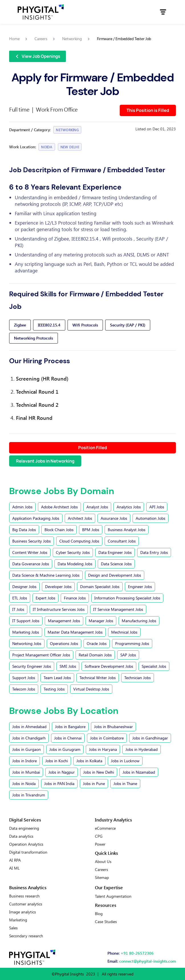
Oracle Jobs (97, 643)
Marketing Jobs (26, 632)
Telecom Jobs (24, 689)
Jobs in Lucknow (125, 761)
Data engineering (24, 828)
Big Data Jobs (24, 530)
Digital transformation (28, 852)
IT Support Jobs (26, 621)
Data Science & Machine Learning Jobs (46, 575)
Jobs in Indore (25, 761)
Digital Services (25, 820)
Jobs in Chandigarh (29, 738)
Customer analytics (26, 904)
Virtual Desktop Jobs (91, 689)
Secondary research (26, 936)
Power (100, 844)
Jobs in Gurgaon (27, 749)
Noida (47, 147)
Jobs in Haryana (103, 749)
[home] (41, 12)
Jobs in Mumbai (26, 772)
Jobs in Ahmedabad (29, 727)
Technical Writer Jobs (98, 678)
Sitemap (102, 878)
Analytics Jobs (129, 507)
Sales (13, 928)
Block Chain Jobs (59, 530)
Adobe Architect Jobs (59, 507)
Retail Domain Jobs (95, 655)
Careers (101, 870)
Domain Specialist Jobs (100, 586)
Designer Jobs (24, 586)
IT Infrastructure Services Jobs (59, 609)
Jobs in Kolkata (89, 761)
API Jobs (157, 507)
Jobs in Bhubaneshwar (113, 727)
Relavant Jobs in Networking (45, 461)
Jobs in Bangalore (70, 727)
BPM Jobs (91, 530)
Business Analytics (28, 887)
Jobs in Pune (94, 783)
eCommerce (105, 828)
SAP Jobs (128, 655)
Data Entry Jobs (154, 552)
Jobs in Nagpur (62, 772)
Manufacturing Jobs (139, 621)
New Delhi (70, 147)
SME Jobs (68, 666)
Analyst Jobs (97, 507)
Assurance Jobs (114, 518)
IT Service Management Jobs (118, 609)
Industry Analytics (113, 820)
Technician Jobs (138, 678)
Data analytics (21, 836)
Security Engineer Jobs (32, 666)
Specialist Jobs (154, 666)
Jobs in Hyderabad (142, 749)
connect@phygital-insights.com (148, 961)
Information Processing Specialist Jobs (127, 598)
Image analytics (23, 912)
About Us (103, 862)
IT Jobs (18, 609)
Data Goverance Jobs (31, 564)
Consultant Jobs (122, 541)
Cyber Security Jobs (73, 552)
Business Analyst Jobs (127, 530)
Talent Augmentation (113, 896)
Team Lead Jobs (57, 678)
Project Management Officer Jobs (41, 655)
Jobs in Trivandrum (29, 795)
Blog (99, 914)
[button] (163, 12)
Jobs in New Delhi (99, 772)
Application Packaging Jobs (36, 518)
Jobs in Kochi (57, 761)
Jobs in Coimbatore (107, 738)
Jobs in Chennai (68, 738)
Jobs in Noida (24, 783)
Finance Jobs (75, 598)
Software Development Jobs (109, 666)
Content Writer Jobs (30, 552)
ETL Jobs (20, 598)
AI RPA (15, 860)
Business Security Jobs (31, 541)
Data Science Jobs (116, 564)
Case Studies (106, 922)
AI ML (14, 868)
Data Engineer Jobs (115, 552)
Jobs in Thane (125, 783)
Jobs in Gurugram (65, 749)
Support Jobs (24, 678)
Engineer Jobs (140, 586)
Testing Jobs (54, 689)
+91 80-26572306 (137, 953)
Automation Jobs (151, 518)
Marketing (18, 920)
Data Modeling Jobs (75, 564)
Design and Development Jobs (115, 575)
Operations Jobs (64, 643)
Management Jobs (64, 621)
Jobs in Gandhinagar (150, 738)
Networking (67, 130)
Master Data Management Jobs (75, 632)
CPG (99, 836)
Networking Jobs (27, 643)
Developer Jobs (58, 586)
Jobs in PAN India (59, 783)
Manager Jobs (101, 621)
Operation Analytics (26, 844)
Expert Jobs (45, 598)
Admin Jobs (22, 507)
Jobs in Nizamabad (139, 772)
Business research (24, 896)
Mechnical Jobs (124, 632)
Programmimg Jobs (132, 643)
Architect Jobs (80, 518)
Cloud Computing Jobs (79, 541)
